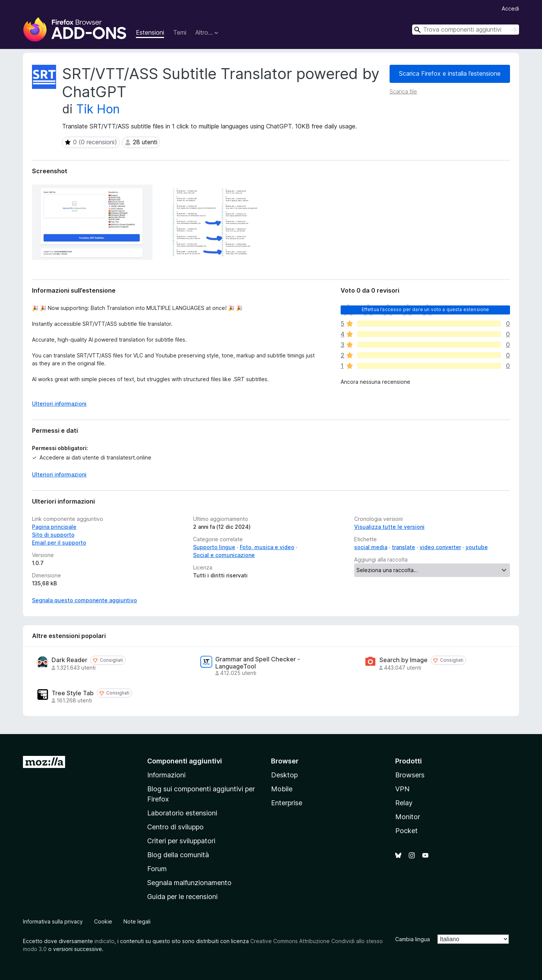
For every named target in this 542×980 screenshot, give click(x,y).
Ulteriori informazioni (59, 474)
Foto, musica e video (267, 547)
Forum (157, 869)
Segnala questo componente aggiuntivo (84, 600)
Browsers (410, 775)
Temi (180, 32)
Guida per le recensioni (182, 897)
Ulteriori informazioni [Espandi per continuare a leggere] (59, 404)
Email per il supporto (59, 543)
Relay (404, 803)
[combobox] (466, 30)
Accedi (510, 8)
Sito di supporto (53, 535)
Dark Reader (69, 660)
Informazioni (166, 775)
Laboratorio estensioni (182, 813)
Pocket (406, 831)
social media (371, 547)
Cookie (103, 921)
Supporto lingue (214, 547)
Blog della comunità (178, 855)
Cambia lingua (413, 939)
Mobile (282, 789)
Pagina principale (54, 527)
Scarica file (403, 91)
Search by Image (403, 660)
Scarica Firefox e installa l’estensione (450, 73)
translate (403, 547)
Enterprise (287, 803)
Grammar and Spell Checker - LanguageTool (258, 663)
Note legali (137, 921)
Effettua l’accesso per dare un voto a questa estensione (426, 309)
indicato (104, 941)
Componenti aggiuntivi (185, 761)
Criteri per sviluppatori (181, 841)
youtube (477, 547)
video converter (440, 547)
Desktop (284, 775)
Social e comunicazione (224, 555)
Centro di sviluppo (175, 827)
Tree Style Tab (73, 693)
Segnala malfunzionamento (189, 883)
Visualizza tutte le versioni (389, 527)
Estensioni (150, 32)
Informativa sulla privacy (53, 921)
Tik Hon (98, 109)
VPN (402, 789)
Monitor (408, 817)
